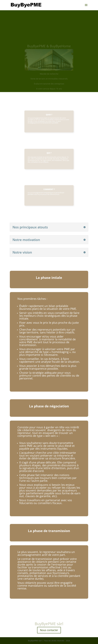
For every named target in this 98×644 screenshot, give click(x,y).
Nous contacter (49, 630)
